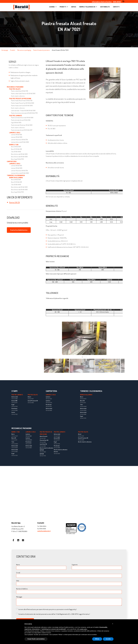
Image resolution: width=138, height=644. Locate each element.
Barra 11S (82, 401)
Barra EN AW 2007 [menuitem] (16, 147)
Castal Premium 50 (83, 438)
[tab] (82, 357)
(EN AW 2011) (83, 403)
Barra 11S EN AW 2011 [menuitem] (16, 149)
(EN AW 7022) (15, 414)
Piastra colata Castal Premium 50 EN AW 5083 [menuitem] (23, 94)
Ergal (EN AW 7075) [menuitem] (16, 123)
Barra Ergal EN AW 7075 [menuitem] (17, 159)
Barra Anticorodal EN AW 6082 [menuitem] (19, 157)
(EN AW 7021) (43, 438)
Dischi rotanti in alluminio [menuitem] (18, 96)
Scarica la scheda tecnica (19, 230)
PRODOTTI (63, 7)
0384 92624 (117, 2)
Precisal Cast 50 (44, 440)
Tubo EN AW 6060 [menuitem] (16, 152)
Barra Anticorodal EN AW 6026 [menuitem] (19, 154)
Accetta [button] (108, 639)
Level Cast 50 (43, 444)
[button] (123, 1)
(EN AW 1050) (29, 436)
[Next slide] (122, 366)
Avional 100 (14, 401)
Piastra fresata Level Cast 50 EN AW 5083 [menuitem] (22, 106)
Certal (13, 412)
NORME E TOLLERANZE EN (87, 7)
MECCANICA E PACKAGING (22, 428)
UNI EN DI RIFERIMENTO (20, 197)
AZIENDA (53, 7)
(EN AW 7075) (15, 407)
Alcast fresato (44, 436)
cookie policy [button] (83, 629)
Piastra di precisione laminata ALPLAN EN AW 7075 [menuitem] (24, 113)
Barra (82, 397)
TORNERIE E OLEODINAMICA (91, 391)
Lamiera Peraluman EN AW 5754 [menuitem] (19, 140)
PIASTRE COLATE (83, 432)
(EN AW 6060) (83, 407)
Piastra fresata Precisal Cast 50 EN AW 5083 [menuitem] (23, 103)
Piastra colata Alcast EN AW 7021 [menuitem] (20, 91)
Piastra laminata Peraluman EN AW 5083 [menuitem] (22, 125)
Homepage (5, 50)
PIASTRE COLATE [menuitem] (15, 89)
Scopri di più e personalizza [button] (36, 639)
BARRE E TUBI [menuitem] (14, 145)
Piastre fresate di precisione (41, 50)
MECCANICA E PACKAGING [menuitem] (15, 87)
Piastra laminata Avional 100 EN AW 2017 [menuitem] (22, 130)
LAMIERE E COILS (51, 395)
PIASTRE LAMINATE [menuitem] (16, 116)
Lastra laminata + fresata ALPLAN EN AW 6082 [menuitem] (23, 111)
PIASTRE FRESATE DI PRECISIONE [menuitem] (20, 99)
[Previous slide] (47, 366)
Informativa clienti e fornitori (102, 2)
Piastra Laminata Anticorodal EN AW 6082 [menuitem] (22, 118)
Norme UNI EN (14, 202)
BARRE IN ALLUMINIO (86, 395)
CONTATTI (116, 7)
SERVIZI (74, 7)
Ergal (13, 405)
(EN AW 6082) (15, 399)
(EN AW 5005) (29, 440)
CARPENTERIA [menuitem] (12, 162)
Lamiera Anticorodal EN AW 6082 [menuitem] (20, 142)
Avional (56, 452)
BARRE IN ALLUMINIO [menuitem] (16, 178)
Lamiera (28, 434)
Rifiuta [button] (97, 639)
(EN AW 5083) (15, 410)
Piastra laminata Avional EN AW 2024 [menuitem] (21, 120)
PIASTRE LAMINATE (60, 432)
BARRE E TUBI (16, 432)
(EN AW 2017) (14, 403)
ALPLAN (42, 450)
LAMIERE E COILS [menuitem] (15, 133)
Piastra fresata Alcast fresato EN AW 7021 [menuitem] (22, 101)
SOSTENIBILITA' (105, 7)
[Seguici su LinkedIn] (18, 540)
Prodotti (13, 50)
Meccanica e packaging (24, 50)
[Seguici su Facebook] (13, 540)
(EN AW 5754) (29, 444)
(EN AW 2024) (57, 454)
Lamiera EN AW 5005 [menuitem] (17, 137)
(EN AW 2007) (83, 399)
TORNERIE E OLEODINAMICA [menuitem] (16, 175)
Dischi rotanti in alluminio (47, 448)
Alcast (80, 434)
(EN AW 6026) (83, 410)
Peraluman (14, 408)
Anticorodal (15, 397)
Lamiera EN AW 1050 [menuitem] (17, 135)
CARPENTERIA (51, 391)
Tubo (81, 405)
